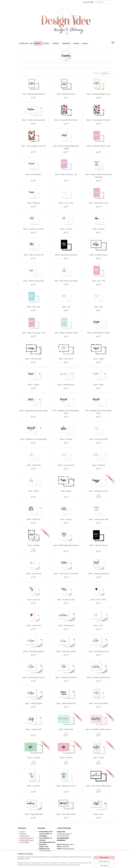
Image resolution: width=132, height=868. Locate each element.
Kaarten (38, 43)
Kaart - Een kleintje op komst (34, 677)
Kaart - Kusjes (66, 491)
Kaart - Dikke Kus (34, 519)
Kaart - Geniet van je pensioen (34, 120)
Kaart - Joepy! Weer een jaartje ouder (34, 411)
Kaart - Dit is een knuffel (98, 439)
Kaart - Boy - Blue (34, 307)
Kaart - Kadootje (34, 203)
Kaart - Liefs (98, 814)
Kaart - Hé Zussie (98, 465)
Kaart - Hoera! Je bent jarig (98, 574)
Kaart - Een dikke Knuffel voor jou (98, 729)
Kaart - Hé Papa (98, 229)
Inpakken (56, 43)
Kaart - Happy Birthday (34, 814)
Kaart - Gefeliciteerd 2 (66, 385)
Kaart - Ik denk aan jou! (66, 600)
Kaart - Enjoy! (98, 359)
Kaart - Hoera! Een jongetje (34, 651)
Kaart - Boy (98, 307)
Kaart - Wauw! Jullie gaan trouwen (66, 545)
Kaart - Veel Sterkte (34, 574)
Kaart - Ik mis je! (34, 600)
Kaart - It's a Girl (66, 758)
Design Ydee (24, 43)
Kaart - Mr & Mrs (34, 786)
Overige (77, 43)
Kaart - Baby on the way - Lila (66, 174)
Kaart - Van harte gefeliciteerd (98, 677)
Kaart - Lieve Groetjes (34, 359)
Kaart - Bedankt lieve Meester (34, 94)
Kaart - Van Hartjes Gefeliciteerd (98, 786)
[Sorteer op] (106, 73)
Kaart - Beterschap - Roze (98, 203)
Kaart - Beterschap (66, 729)
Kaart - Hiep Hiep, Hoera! (66, 814)
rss (63, 865)
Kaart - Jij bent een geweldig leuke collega (66, 147)
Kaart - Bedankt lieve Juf (66, 94)
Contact (86, 43)
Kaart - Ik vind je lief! (34, 729)
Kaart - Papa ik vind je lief (34, 255)
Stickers (47, 43)
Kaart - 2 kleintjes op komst (66, 677)
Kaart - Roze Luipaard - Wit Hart (34, 146)
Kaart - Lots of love (66, 359)
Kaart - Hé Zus (34, 491)
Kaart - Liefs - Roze (66, 203)
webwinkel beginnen (70, 865)
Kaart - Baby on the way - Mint (66, 333)
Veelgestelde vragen (27, 840)
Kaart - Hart (98, 625)
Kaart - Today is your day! (98, 519)
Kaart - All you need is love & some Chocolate (98, 176)
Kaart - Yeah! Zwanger (34, 703)
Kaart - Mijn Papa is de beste (66, 255)
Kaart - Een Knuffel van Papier (98, 333)
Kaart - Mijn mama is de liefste (66, 281)
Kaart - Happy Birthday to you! (98, 94)
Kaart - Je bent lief (34, 465)
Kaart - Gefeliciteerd (66, 625)
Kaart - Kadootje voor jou (98, 491)
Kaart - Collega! (34, 545)
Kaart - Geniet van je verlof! (34, 229)
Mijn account (88, 2)
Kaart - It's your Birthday (98, 703)
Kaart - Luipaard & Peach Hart (66, 120)
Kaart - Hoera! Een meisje (66, 651)
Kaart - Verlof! (98, 758)
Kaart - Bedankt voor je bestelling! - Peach (98, 412)
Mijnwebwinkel (85, 865)
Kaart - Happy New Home (66, 703)
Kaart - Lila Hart (66, 229)
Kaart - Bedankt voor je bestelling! (34, 439)
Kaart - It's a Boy (34, 758)
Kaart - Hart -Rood (34, 625)
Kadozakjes (67, 43)
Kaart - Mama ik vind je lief (34, 281)
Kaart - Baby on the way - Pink (34, 333)
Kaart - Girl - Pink (98, 281)
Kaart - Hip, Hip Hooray (98, 545)
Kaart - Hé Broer (66, 439)
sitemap (59, 865)
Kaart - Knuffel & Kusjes (98, 255)
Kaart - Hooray (66, 519)
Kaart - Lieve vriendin (66, 465)
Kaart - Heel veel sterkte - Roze (98, 146)
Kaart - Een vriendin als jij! (98, 651)
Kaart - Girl (66, 307)
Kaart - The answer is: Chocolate (66, 574)
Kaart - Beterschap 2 (34, 174)
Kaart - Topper (34, 385)
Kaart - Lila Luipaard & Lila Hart (98, 120)
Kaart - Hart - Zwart (98, 600)
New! (31, 43)
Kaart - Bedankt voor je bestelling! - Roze (66, 412)
